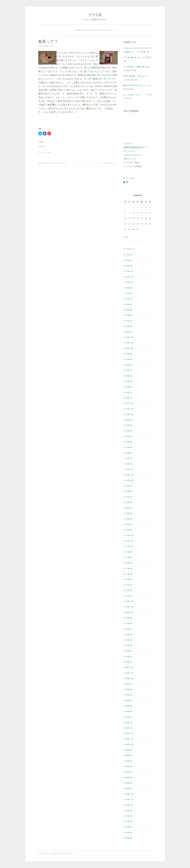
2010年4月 (128, 645)
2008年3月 (128, 783)
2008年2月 (128, 788)
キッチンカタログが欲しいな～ (107, 163)
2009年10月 (128, 678)
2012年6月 (128, 502)
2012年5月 (128, 508)
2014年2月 (128, 392)
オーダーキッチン (108, 79)
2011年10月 (128, 546)
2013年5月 (128, 442)
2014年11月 (128, 343)
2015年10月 (128, 282)
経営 (49, 152)
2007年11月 (128, 799)
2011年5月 (128, 574)
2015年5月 (128, 310)
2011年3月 (128, 585)
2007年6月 (128, 827)
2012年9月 (128, 486)
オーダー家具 (91, 79)
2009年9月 (128, 684)
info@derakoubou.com (133, 155)
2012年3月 (128, 519)
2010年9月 (128, 618)
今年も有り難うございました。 (136, 76)
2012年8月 (128, 491)
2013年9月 (128, 420)
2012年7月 (128, 497)
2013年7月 (128, 431)
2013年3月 (128, 453)
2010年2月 (128, 656)
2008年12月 (128, 733)
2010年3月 (128, 651)
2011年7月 (128, 563)
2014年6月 (128, 370)
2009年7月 (128, 695)
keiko (52, 46)
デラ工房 (95, 15)
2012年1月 (128, 530)
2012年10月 (128, 480)
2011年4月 (128, 579)
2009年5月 (128, 706)
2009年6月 (128, 700)
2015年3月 (128, 321)
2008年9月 (128, 750)
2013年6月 (128, 436)
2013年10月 (128, 414)
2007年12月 (128, 794)
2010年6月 (128, 634)
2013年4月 (128, 447)
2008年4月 (128, 777)
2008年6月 (128, 766)
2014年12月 (128, 337)
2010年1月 (128, 662)
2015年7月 (128, 299)
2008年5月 (128, 772)
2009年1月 (128, 728)
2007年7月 (128, 821)
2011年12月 (128, 535)
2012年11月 (128, 475)
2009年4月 (128, 711)
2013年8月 (128, 425)
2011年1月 (128, 596)
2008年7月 (128, 761)
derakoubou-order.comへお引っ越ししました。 (95, 30)
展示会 (96, 68)
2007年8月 (128, 816)
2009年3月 (128, 717)
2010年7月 (128, 629)
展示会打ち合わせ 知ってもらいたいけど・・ (54, 163)
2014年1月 (128, 398)
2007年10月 (128, 805)
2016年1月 (128, 266)
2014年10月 (128, 348)
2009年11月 (128, 673)
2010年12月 (128, 601)
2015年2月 (128, 326)
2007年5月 (128, 832)
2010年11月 (128, 607)
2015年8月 (128, 293)
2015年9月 (128, 288)
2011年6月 (128, 568)
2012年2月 (128, 524)
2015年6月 (128, 304)
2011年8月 (128, 557)
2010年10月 (128, 612)
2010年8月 (128, 623)
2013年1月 (128, 464)
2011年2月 (128, 590)
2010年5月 (128, 640)
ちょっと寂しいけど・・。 (134, 95)
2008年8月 (128, 755)
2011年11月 (128, 541)
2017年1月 (128, 260)
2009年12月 (128, 667)
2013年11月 (128, 409)
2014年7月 (128, 365)
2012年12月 (128, 469)
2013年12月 (128, 403)
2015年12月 (128, 271)
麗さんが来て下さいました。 (135, 85)
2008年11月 (128, 739)
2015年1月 (128, 332)
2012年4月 (128, 513)
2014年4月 (128, 381)
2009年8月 (128, 689)
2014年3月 (128, 387)
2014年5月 (128, 376)
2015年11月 (128, 277)
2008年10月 (128, 744)
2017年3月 (128, 255)
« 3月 (125, 237)
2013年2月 (128, 458)
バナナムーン (80, 53)
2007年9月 (128, 810)
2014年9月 (128, 354)
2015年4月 (128, 315)
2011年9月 (128, 552)
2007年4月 (128, 838)
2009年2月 (128, 722)
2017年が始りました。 (133, 57)
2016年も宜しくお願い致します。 (137, 67)
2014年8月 (128, 359)
